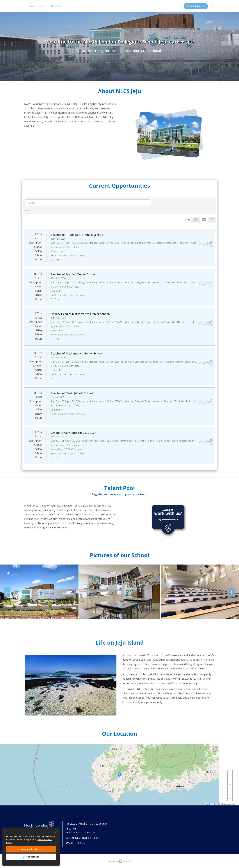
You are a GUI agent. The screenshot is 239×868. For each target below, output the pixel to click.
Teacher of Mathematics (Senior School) (77, 353)
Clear (28, 210)
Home (32, 6)
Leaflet (209, 804)
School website (196, 6)
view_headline (212, 220)
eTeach (120, 861)
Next (232, 592)
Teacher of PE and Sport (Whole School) (77, 235)
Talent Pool (57, 6)
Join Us (43, 6)
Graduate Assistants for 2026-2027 (73, 433)
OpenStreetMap (220, 804)
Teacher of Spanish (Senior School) (74, 274)
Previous (7, 592)
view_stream (204, 220)
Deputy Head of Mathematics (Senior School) (80, 314)
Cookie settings (31, 857)
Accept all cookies (31, 849)
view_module (195, 220)
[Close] (56, 832)
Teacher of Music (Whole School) (72, 393)
